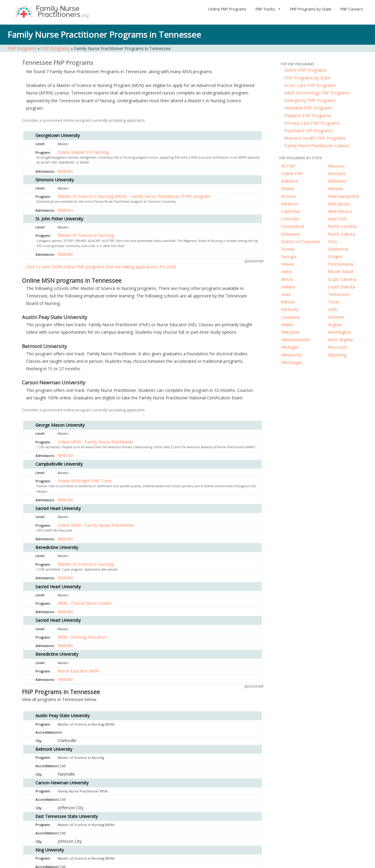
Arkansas (290, 204)
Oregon (335, 257)
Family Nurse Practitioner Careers (317, 146)
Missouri (336, 166)
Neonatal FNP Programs (308, 108)
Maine (287, 325)
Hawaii (288, 264)
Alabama (290, 181)
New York (337, 219)
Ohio (333, 242)
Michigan (290, 347)
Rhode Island (340, 271)
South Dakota (341, 287)
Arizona (288, 196)
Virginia (335, 325)
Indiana (288, 287)
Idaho (287, 271)
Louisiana (290, 317)
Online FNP (292, 173)
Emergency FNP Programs (310, 100)
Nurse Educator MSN (78, 671)
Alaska (287, 188)
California (290, 211)
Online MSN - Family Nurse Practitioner (96, 442)
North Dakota (341, 234)
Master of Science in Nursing (85, 235)
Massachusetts (296, 340)
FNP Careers (352, 9)
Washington (339, 332)
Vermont (336, 317)
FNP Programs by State (311, 9)
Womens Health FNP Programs (315, 138)
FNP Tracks (268, 9)
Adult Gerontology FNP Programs (317, 93)
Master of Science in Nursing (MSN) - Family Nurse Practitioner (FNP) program (134, 196)
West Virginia (340, 340)
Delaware (290, 234)
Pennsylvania (340, 264)
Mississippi (291, 362)
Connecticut (293, 226)
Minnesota (291, 355)
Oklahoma (338, 249)
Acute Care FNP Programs (310, 85)
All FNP (288, 166)
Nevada (335, 188)
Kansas (288, 302)
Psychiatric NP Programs (309, 131)
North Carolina (342, 226)
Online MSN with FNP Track (85, 481)
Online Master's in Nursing (83, 152)
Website (65, 171)
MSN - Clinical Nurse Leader (85, 603)
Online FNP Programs (227, 9)
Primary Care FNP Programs (312, 123)
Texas (334, 302)
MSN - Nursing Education (82, 637)
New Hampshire (343, 196)
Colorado (290, 219)
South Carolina (342, 279)
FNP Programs (22, 48)
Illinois (287, 279)
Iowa (286, 294)
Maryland (290, 332)
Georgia (289, 257)
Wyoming (337, 355)
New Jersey (339, 204)
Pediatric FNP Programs (308, 116)
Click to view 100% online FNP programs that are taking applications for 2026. (102, 267)
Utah (333, 309)
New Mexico (340, 211)
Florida (288, 249)
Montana (337, 173)
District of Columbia (300, 242)
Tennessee (339, 294)
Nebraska (337, 181)
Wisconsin (338, 347)
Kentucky (290, 309)
